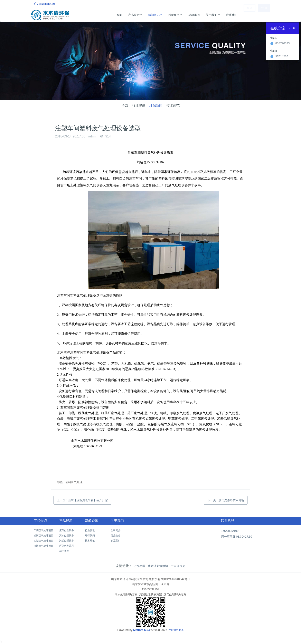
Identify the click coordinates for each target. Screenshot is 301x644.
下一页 (226, 500)
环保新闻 (156, 105)
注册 (264, 15)
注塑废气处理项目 (44, 541)
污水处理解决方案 (126, 594)
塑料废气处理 (74, 482)
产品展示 (134, 15)
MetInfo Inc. (176, 630)
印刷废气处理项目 (44, 530)
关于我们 (211, 15)
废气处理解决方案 (175, 594)
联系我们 (232, 15)
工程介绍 (40, 521)
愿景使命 (116, 536)
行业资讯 (139, 105)
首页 (119, 15)
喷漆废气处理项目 (44, 546)
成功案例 (194, 15)
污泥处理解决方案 (151, 594)
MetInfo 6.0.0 (142, 630)
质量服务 (174, 15)
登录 (250, 15)
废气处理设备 (67, 530)
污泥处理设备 (67, 541)
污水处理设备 (67, 536)
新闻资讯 (154, 15)
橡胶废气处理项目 (44, 536)
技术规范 (173, 105)
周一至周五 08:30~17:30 (237, 537)
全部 (125, 105)
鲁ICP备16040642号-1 (176, 579)
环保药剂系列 (67, 546)
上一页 (82, 500)
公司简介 (116, 530)
